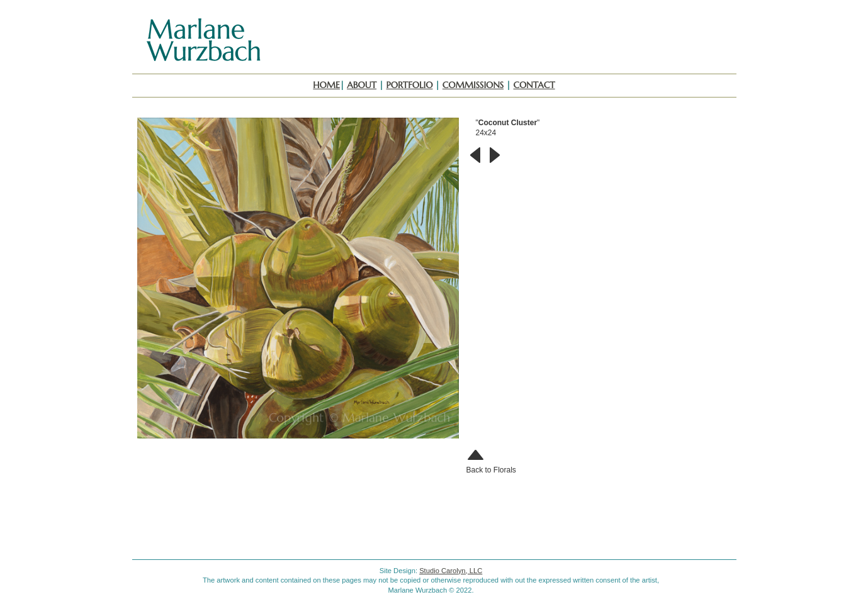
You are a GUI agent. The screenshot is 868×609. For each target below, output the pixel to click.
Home (326, 85)
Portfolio (410, 85)
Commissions (473, 85)
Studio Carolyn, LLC (451, 571)
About (362, 85)
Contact (534, 85)
